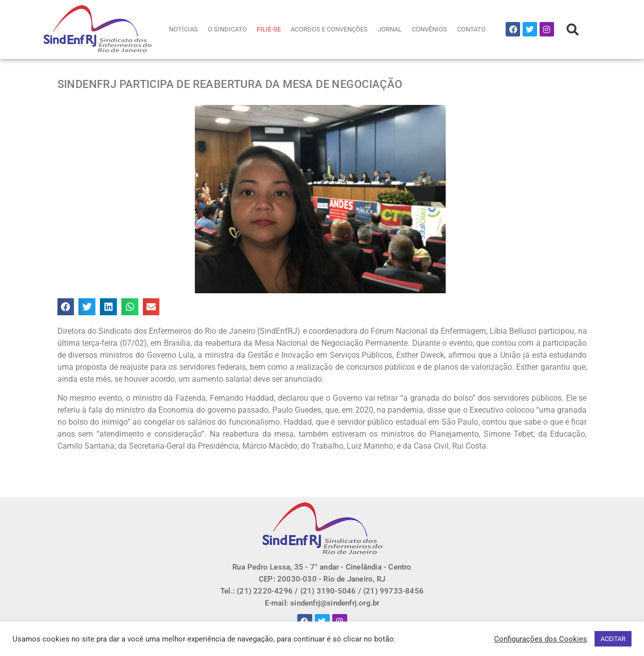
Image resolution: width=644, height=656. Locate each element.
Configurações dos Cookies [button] (541, 639)
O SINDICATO (227, 29)
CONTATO (471, 29)
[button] (573, 29)
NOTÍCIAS (183, 29)
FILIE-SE (269, 29)
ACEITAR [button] (613, 639)
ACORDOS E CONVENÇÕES (329, 29)
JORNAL (390, 29)
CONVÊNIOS (429, 29)
